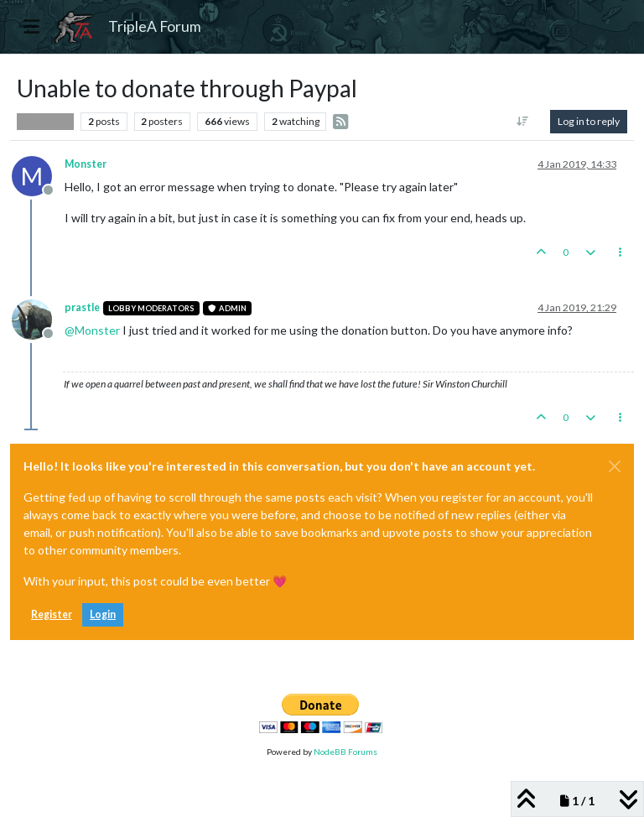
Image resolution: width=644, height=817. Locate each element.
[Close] (615, 466)
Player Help (45, 122)
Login (103, 614)
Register (52, 614)
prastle (82, 307)
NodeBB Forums (345, 752)
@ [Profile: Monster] (92, 330)
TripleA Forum (155, 26)
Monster (86, 164)
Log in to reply (589, 121)
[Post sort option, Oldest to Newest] (523, 122)
